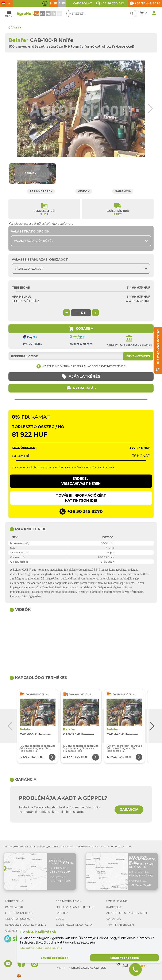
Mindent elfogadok (125, 958)
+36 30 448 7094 (60, 872)
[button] (149, 109)
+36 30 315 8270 (81, 512)
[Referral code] (81, 356)
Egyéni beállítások (55, 958)
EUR (62, 3)
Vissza (15, 27)
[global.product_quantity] (78, 313)
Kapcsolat (82, 3)
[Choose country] (81, 269)
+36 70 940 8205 (60, 881)
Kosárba (81, 329)
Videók (84, 191)
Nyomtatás (81, 388)
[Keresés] (102, 13)
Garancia (124, 191)
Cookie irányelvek (53, 948)
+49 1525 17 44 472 (141, 876)
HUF (53, 3)
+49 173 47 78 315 (140, 885)
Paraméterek (41, 191)
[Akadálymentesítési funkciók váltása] (45, 3)
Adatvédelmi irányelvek (32, 948)
